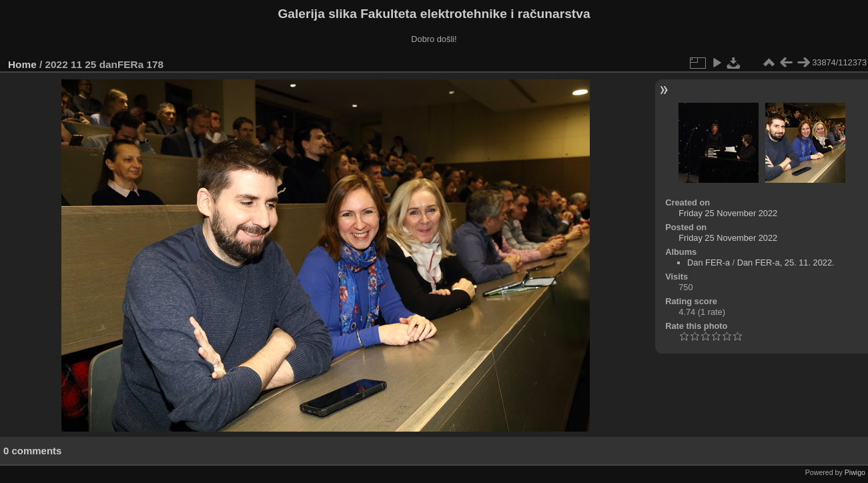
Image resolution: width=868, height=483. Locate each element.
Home (22, 64)
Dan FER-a (709, 263)
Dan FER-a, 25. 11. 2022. (786, 263)
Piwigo (855, 472)
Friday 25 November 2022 (728, 213)
